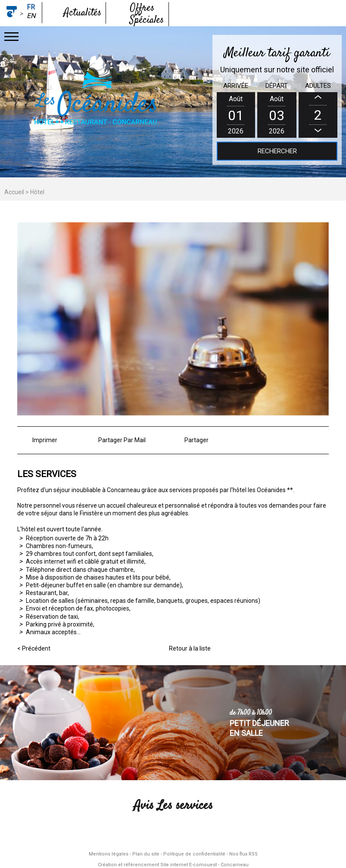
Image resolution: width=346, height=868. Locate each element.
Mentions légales (109, 854)
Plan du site (146, 854)
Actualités (83, 13)
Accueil (14, 192)
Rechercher (277, 151)
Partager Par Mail (122, 440)
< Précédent (34, 648)
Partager (196, 440)
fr (31, 7)
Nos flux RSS (243, 854)
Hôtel (37, 192)
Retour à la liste (190, 648)
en (31, 16)
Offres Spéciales (147, 14)
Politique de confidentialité (194, 854)
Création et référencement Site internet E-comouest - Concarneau (173, 865)
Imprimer (45, 440)
